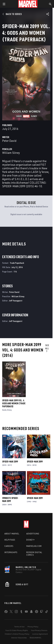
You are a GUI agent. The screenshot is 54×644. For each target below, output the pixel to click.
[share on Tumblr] (21, 612)
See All (47, 348)
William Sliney (11, 153)
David (4, 410)
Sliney (9, 410)
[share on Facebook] (6, 612)
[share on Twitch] (42, 612)
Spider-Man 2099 (10, 462)
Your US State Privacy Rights (17, 630)
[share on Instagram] (16, 612)
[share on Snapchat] (31, 612)
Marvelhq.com (34, 546)
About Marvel (12, 534)
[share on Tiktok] (47, 612)
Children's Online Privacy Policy (17, 634)
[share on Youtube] (26, 612)
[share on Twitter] (11, 612)
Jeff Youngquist (16, 301)
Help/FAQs (10, 540)
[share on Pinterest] (37, 612)
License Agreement (40, 634)
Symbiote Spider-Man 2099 (10, 500)
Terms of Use (19, 627)
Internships (11, 552)
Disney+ (31, 540)
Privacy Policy (33, 627)
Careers (9, 546)
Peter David (9, 141)
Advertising (33, 534)
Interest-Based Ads (19, 638)
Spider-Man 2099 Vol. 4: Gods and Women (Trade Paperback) (14, 403)
